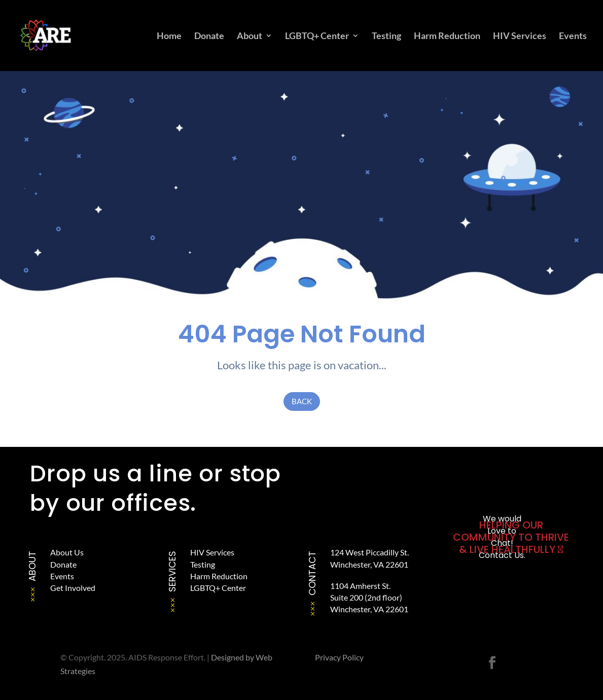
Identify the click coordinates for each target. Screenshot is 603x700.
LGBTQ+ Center (317, 37)
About (250, 37)
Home (169, 37)
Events (573, 37)
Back (302, 401)
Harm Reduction (447, 37)
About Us (67, 552)
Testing (386, 37)
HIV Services (520, 37)
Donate (209, 37)
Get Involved (73, 588)
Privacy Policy (339, 657)
